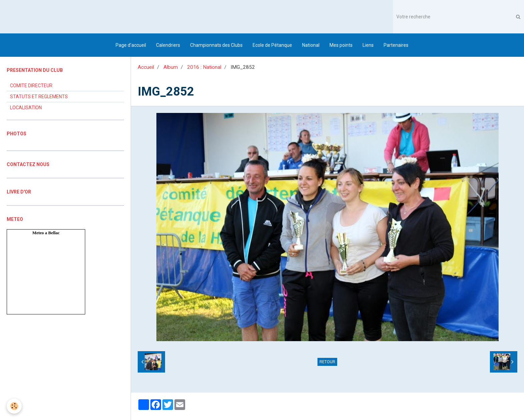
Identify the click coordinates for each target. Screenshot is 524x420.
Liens (368, 45)
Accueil (146, 67)
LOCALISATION (26, 108)
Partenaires (396, 45)
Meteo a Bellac (46, 233)
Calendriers (168, 45)
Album (171, 67)
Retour (327, 362)
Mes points (341, 45)
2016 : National (204, 67)
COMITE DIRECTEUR (31, 86)
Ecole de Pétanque (272, 45)
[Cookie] (14, 406)
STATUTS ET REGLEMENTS (39, 97)
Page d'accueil (131, 45)
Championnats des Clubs (216, 45)
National (311, 45)
